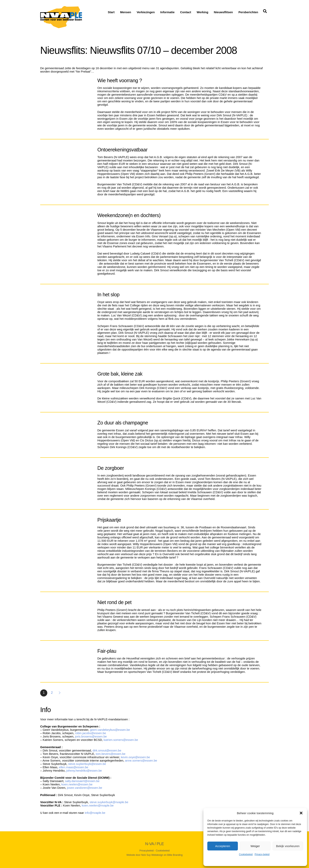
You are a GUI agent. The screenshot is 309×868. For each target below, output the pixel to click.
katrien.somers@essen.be (121, 740)
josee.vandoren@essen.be (85, 788)
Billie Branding (175, 855)
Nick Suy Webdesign (152, 855)
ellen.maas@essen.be (74, 767)
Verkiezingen (146, 12)
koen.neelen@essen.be (77, 784)
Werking (202, 12)
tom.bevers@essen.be (111, 754)
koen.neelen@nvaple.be (98, 805)
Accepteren (223, 846)
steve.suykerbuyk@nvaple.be (109, 802)
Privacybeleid (146, 851)
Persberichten (248, 12)
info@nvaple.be (95, 813)
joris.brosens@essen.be (91, 736)
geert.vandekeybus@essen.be (110, 730)
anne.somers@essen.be (141, 760)
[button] (301, 813)
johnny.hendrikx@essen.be (84, 771)
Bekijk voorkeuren (288, 846)
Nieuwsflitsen (223, 12)
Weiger (255, 846)
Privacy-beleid (262, 854)
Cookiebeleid (246, 854)
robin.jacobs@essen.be (91, 733)
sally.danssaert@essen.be (82, 781)
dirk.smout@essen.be (107, 750)
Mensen (126, 12)
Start (111, 12)
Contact (186, 12)
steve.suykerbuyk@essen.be (87, 764)
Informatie (167, 12)
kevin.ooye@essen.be (135, 757)
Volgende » (60, 693)
